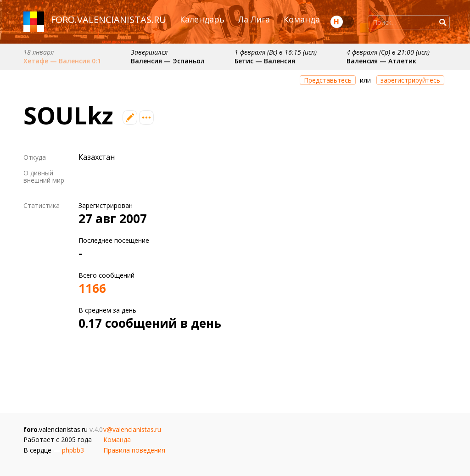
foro (63, 20)
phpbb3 (73, 450)
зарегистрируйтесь (410, 80)
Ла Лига (254, 19)
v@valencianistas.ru (132, 429)
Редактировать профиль (130, 118)
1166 (92, 288)
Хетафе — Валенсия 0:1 (62, 61)
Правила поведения (134, 450)
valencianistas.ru (122, 20)
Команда (302, 19)
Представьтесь (328, 80)
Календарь (202, 19)
